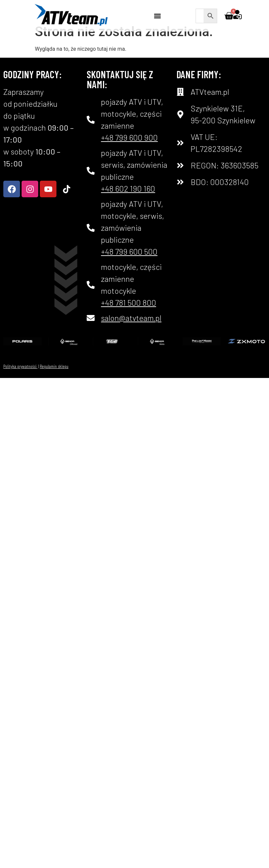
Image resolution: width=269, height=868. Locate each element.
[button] (158, 16)
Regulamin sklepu (54, 376)
